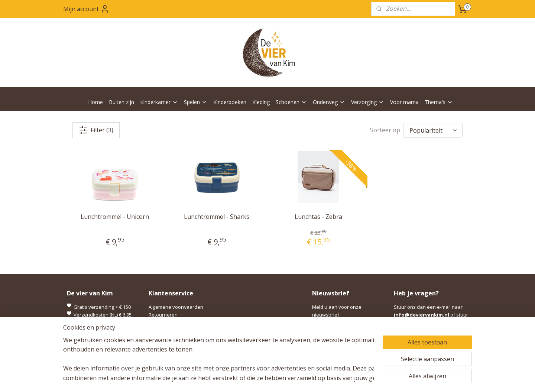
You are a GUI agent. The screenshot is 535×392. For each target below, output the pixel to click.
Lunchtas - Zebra (318, 217)
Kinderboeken (230, 102)
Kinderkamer (159, 102)
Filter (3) (96, 130)
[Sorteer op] (433, 130)
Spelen (196, 102)
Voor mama (404, 102)
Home (95, 102)
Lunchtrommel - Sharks (217, 217)
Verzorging (368, 102)
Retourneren (163, 315)
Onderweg (329, 102)
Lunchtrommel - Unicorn (115, 217)
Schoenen (291, 102)
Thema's (439, 102)
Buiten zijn (121, 102)
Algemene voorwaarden (176, 307)
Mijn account (86, 9)
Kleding (261, 102)
